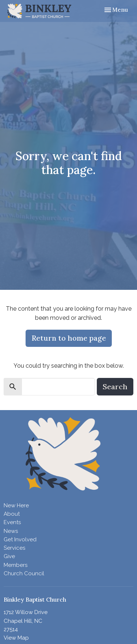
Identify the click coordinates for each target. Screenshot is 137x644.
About (12, 514)
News (11, 531)
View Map (16, 638)
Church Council (24, 573)
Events (12, 522)
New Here (16, 505)
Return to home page (69, 338)
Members (16, 565)
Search (115, 387)
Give (9, 556)
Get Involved (20, 539)
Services (14, 548)
